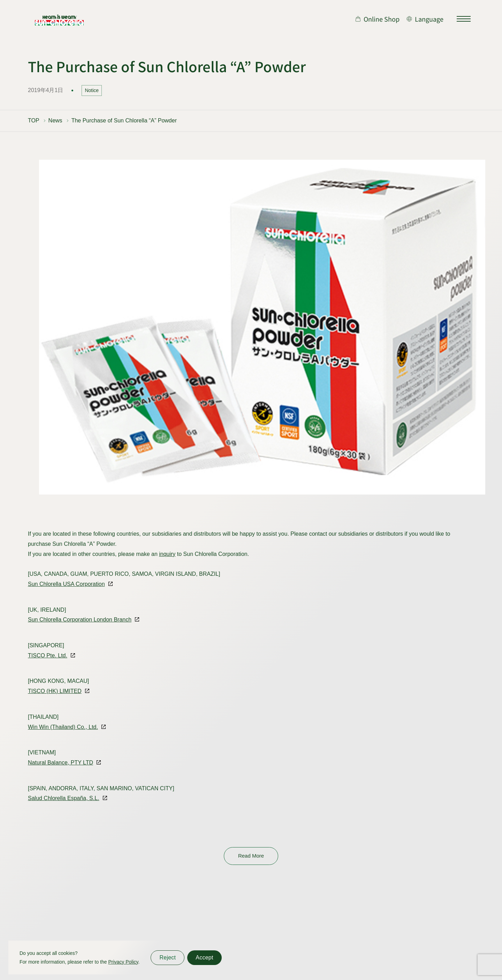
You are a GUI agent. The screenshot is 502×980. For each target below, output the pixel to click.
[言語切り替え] (425, 19)
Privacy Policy (123, 962)
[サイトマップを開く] (464, 19)
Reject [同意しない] (168, 958)
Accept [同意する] (204, 958)
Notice (92, 90)
